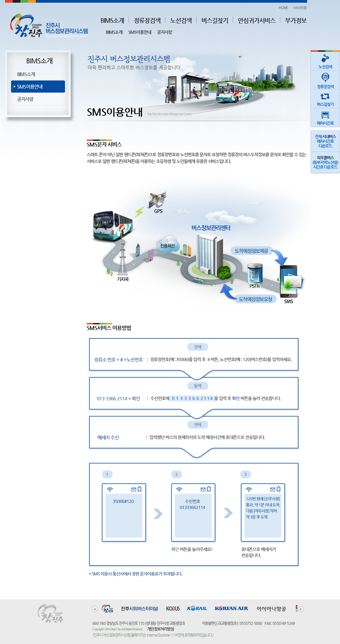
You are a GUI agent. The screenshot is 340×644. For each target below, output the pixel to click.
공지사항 (164, 32)
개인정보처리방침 (160, 629)
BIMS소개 (112, 20)
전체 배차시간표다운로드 (325, 141)
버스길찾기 (215, 20)
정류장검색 (147, 20)
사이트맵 (300, 8)
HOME (283, 8)
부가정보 (296, 20)
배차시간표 (325, 117)
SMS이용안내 (140, 32)
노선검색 (181, 20)
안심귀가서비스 (257, 20)
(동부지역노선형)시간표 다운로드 (325, 162)
